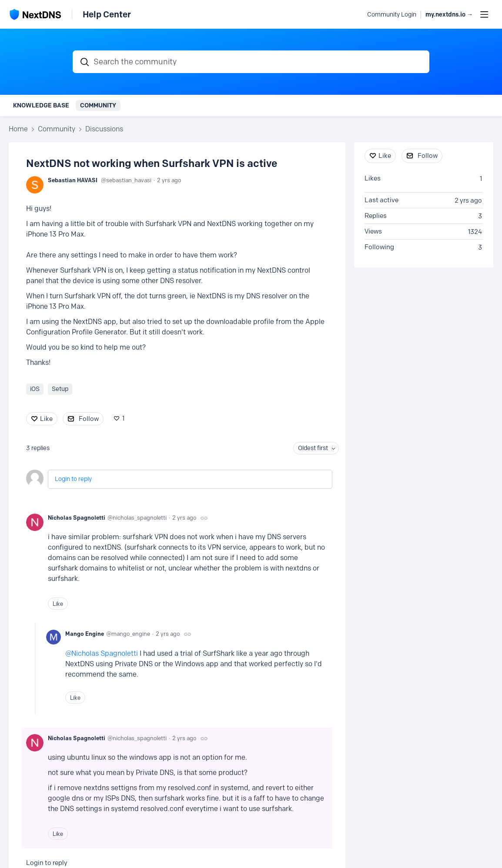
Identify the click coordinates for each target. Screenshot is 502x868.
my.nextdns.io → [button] (449, 15)
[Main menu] (484, 14)
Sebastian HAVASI (73, 180)
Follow (89, 419)
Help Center (107, 14)
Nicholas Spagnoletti (77, 517)
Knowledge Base (41, 105)
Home (18, 129)
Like (46, 419)
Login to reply (73, 479)
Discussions (104, 129)
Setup (60, 389)
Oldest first (313, 448)
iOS (35, 389)
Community (98, 105)
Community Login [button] (392, 15)
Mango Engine (85, 634)
